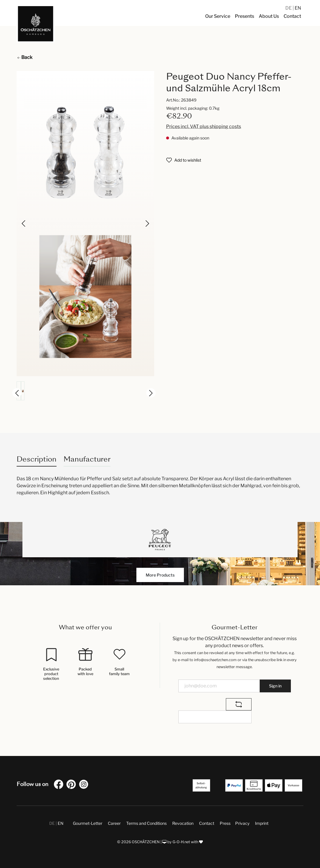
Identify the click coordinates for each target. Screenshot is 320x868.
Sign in (275, 686)
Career (114, 823)
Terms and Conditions (146, 823)
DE (289, 8)
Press (225, 823)
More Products (160, 575)
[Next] (147, 223)
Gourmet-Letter (88, 823)
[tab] (37, 459)
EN (298, 8)
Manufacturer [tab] (87, 459)
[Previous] (24, 223)
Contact (207, 823)
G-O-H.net (181, 842)
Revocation (183, 823)
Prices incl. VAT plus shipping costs (204, 126)
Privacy (242, 823)
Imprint (262, 823)
